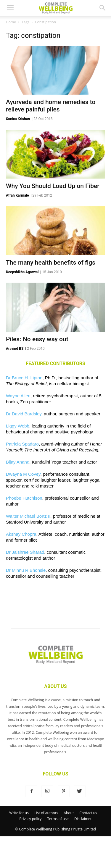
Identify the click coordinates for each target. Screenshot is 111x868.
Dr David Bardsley (24, 414)
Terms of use (58, 819)
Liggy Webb (18, 426)
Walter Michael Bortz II (28, 516)
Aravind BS (15, 349)
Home (11, 22)
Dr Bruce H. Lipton (24, 378)
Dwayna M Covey (23, 474)
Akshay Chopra (21, 534)
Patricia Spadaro (22, 444)
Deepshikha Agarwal (22, 272)
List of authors (46, 813)
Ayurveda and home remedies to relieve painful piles (51, 106)
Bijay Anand (18, 462)
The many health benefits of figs (51, 263)
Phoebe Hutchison (24, 498)
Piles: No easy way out (37, 339)
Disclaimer (83, 819)
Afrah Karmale (17, 195)
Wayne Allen (18, 396)
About (69, 813)
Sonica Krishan (18, 119)
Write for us (19, 813)
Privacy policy (30, 819)
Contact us (88, 813)
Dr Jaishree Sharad (25, 552)
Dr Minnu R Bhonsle (26, 570)
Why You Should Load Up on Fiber (53, 186)
